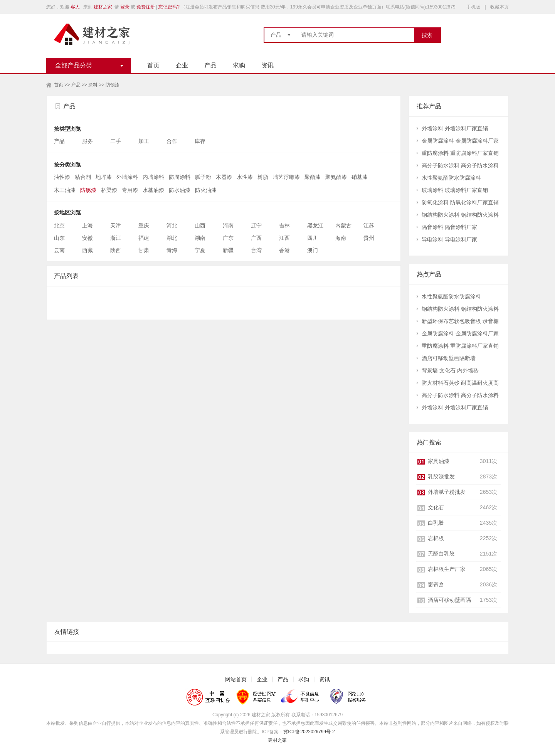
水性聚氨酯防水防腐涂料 (451, 178)
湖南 (200, 238)
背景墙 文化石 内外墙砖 (450, 370)
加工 (145, 141)
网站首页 (236, 679)
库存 (201, 141)
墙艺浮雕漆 (286, 177)
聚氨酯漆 (336, 177)
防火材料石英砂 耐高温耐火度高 (460, 383)
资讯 (267, 65)
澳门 (313, 250)
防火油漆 (206, 190)
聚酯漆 (313, 177)
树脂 (263, 177)
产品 (210, 65)
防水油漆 (180, 190)
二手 (116, 141)
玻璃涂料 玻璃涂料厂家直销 (455, 190)
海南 (341, 238)
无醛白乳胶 (441, 554)
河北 (172, 226)
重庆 (144, 226)
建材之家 (103, 7)
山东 (59, 238)
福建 (144, 238)
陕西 (116, 250)
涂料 (93, 85)
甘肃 (144, 250)
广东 (228, 238)
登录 (125, 7)
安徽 (87, 238)
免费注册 (146, 7)
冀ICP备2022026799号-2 (309, 732)
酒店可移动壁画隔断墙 (449, 358)
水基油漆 (153, 190)
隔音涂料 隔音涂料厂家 (449, 227)
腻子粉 (203, 177)
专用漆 (130, 190)
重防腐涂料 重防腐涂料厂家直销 (460, 153)
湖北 (172, 238)
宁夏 (200, 250)
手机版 (473, 7)
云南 (59, 250)
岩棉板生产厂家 (447, 569)
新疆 (228, 250)
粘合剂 (83, 177)
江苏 (369, 226)
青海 (172, 250)
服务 (88, 141)
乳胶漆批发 (441, 476)
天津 (116, 226)
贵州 (369, 238)
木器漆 (224, 177)
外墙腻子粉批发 (447, 492)
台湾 (256, 250)
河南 (228, 226)
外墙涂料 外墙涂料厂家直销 (455, 128)
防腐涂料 (180, 177)
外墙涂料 (127, 177)
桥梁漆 (109, 190)
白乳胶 (436, 523)
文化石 (436, 507)
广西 (256, 238)
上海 (87, 226)
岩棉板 (436, 538)
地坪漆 (104, 177)
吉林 (284, 226)
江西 (284, 238)
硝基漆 (360, 177)
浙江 (116, 238)
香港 (284, 250)
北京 (59, 226)
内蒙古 (343, 226)
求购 (239, 65)
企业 (182, 65)
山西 (200, 226)
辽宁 (256, 226)
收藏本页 (499, 7)
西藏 (87, 250)
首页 (153, 65)
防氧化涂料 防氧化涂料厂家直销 (460, 202)
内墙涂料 (153, 177)
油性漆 (62, 177)
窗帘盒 (436, 584)
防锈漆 (113, 85)
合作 (173, 141)
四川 (313, 238)
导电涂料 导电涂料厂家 (449, 239)
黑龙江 (315, 226)
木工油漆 (65, 190)
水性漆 (245, 177)
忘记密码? (169, 7)
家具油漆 (439, 461)
